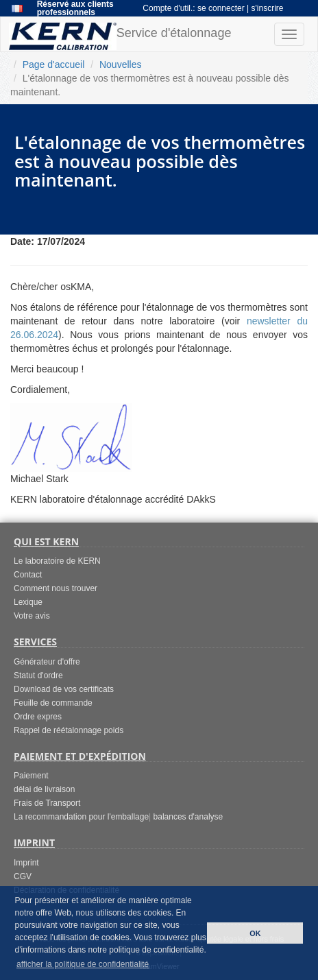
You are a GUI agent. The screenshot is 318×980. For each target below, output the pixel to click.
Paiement (31, 776)
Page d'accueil (54, 64)
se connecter (222, 8)
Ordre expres (38, 717)
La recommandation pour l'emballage (81, 817)
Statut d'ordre (38, 676)
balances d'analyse (188, 817)
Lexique (28, 602)
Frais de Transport (47, 803)
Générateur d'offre (47, 662)
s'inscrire (268, 8)
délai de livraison (44, 789)
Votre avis (32, 616)
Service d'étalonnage (120, 36)
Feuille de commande (53, 703)
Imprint (26, 863)
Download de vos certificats (64, 689)
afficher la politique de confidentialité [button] (83, 964)
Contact (28, 575)
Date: (22, 241)
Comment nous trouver (56, 588)
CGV (23, 876)
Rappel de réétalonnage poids (69, 730)
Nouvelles (120, 64)
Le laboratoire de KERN (57, 561)
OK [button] (255, 933)
